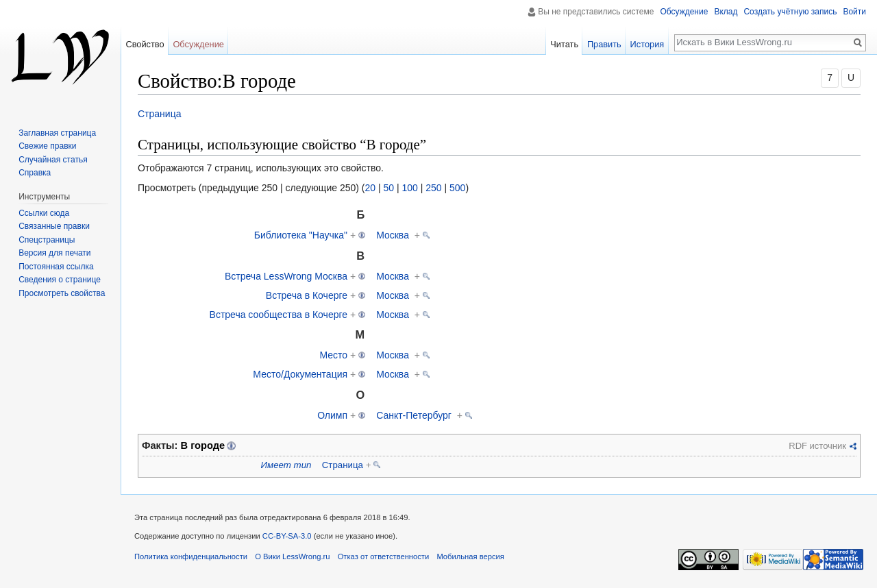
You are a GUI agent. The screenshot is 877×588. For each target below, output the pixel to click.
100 (409, 188)
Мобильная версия (470, 556)
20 (370, 188)
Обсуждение (684, 12)
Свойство (145, 44)
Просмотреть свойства (62, 293)
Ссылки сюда (44, 213)
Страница (159, 114)
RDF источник (817, 446)
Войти (854, 12)
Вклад (726, 12)
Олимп (332, 415)
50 (388, 188)
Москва (393, 235)
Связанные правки (54, 226)
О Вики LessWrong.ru (292, 556)
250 (433, 188)
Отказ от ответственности (384, 556)
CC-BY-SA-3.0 (287, 536)
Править (604, 44)
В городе (203, 445)
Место (333, 355)
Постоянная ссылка (56, 267)
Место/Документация (300, 374)
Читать (564, 44)
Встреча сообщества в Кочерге (279, 315)
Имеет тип (286, 465)
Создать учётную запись (790, 12)
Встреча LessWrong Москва (286, 276)
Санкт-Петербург (414, 415)
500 (457, 188)
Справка (35, 173)
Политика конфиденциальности (191, 556)
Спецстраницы (47, 240)
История (647, 44)
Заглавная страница (57, 133)
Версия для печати (54, 253)
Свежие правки (47, 146)
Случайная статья (53, 160)
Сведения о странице (60, 280)
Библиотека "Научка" (301, 235)
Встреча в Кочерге (307, 295)
